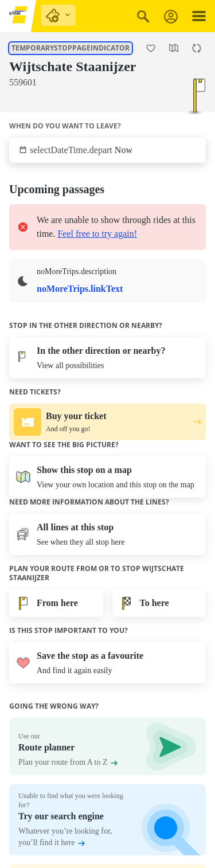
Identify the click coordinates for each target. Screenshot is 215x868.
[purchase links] (58, 15)
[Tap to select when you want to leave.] (107, 150)
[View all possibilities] (107, 358)
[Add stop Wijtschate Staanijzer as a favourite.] (151, 48)
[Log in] (171, 16)
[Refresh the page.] (197, 48)
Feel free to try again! (97, 234)
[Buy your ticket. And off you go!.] (107, 422)
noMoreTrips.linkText (80, 289)
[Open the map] (174, 48)
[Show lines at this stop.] (9, 100)
